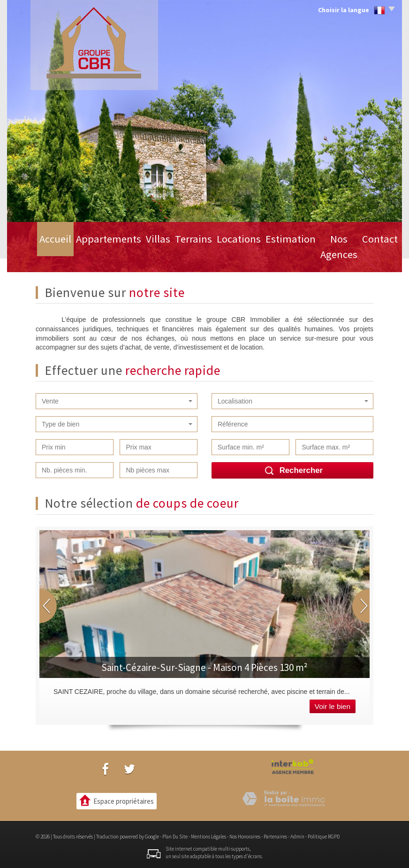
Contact (374, 257)
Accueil (33, 257)
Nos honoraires (245, 837)
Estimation (269, 257)
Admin (297, 837)
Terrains (172, 257)
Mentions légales (208, 837)
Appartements (84, 257)
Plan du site (175, 837)
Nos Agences (324, 257)
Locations (218, 257)
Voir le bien (333, 706)
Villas (133, 257)
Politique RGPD (324, 837)
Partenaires (275, 837)
